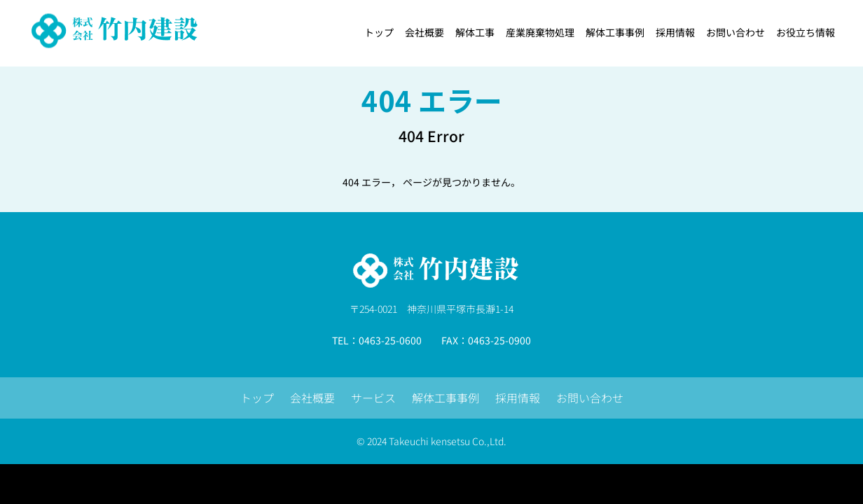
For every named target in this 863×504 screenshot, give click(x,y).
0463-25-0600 (390, 340)
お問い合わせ (590, 398)
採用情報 (518, 398)
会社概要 (312, 398)
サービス (373, 398)
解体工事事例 (446, 398)
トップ (257, 398)
